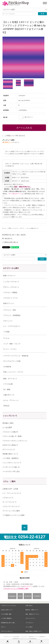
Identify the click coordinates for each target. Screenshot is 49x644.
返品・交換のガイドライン (32, 614)
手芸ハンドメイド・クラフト (16, 228)
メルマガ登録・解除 (6, 614)
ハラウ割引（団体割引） (11, 458)
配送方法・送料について (32, 610)
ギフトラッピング (9, 449)
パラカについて (8, 498)
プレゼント (11, 142)
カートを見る (29, 627)
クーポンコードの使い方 (11, 467)
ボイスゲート (28, 586)
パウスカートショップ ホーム (9, 605)
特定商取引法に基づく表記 (8, 623)
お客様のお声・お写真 (10, 489)
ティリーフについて (10, 502)
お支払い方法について (7, 610)
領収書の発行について (10, 454)
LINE (20, 596)
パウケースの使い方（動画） (13, 436)
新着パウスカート (9, 276)
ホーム (4, 228)
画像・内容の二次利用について (34, 631)
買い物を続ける (7, 238)
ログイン (3, 627)
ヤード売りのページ (15, 194)
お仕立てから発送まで (10, 445)
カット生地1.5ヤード (33, 228)
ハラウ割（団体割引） (7, 618)
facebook (28, 596)
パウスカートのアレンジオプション (15, 441)
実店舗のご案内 (8, 423)
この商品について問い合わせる (15, 136)
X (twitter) (37, 596)
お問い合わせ (29, 605)
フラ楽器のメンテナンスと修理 (13, 515)
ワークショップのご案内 (11, 511)
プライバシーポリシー (7, 631)
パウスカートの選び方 (10, 432)
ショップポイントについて (12, 463)
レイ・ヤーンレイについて (12, 493)
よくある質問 (7, 427)
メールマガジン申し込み (11, 471)
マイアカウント (30, 623)
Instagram (12, 596)
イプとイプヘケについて (11, 506)
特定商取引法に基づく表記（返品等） (14, 235)
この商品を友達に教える (10, 242)
